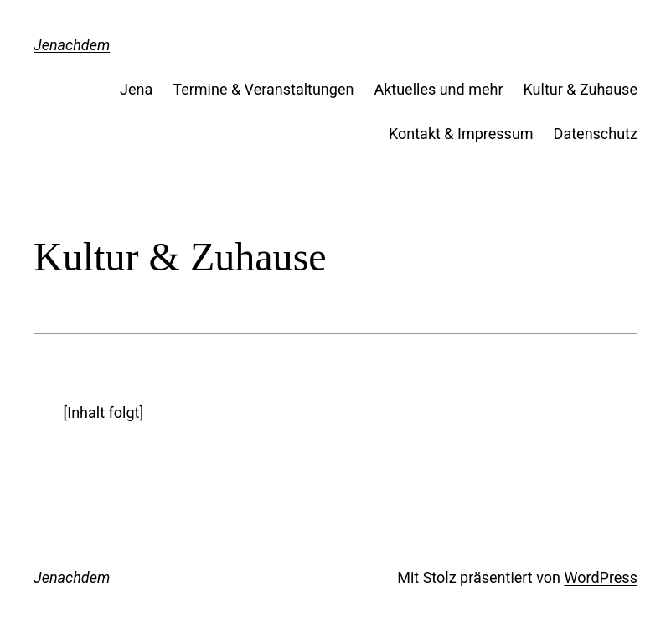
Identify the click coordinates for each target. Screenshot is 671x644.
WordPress (600, 577)
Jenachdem (72, 45)
